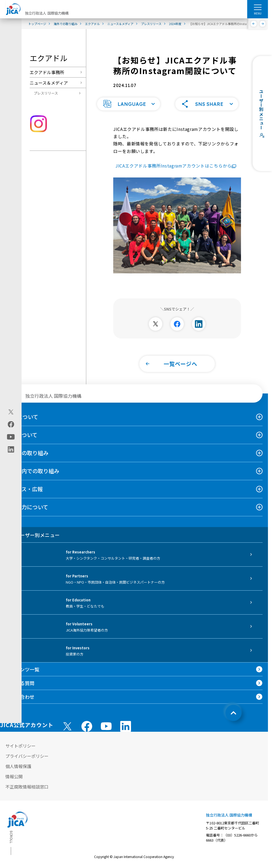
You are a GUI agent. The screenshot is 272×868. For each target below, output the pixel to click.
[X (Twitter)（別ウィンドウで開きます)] (11, 412)
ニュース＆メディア (49, 83)
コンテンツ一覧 (22, 665)
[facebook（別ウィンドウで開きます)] (11, 424)
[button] (129, 100)
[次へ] (263, 24)
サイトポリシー (20, 741)
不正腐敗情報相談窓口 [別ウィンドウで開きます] (27, 782)
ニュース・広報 (24, 485)
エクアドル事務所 (47, 72)
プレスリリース (46, 93)
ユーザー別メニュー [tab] (32, 531)
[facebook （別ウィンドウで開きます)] (87, 722)
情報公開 (14, 772)
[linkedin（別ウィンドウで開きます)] (11, 449)
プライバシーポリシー (27, 752)
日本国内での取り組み (32, 467)
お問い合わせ (20, 692)
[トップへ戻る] (233, 709)
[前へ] (254, 24)
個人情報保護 (18, 762)
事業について (21, 430)
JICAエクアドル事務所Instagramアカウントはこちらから (176, 161)
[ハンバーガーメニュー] (258, 7)
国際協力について (27, 503)
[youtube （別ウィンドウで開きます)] (106, 722)
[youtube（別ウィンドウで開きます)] (11, 437)
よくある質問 (20, 679)
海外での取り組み (27, 449)
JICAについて (22, 412)
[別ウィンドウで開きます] (156, 320)
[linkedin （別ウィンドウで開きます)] (126, 722)
